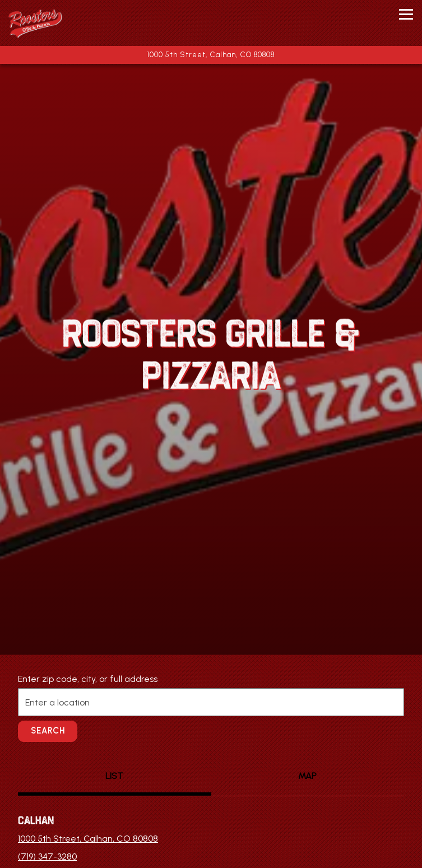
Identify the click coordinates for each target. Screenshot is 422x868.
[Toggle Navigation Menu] (406, 14)
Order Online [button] (211, 825)
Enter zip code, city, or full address (88, 633)
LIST (114, 730)
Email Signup (211, 854)
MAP (307, 730)
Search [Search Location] (48, 685)
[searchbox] (211, 656)
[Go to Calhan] (211, 55)
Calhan (36, 774)
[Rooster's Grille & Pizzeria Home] (53, 23)
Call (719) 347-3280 (211, 797)
